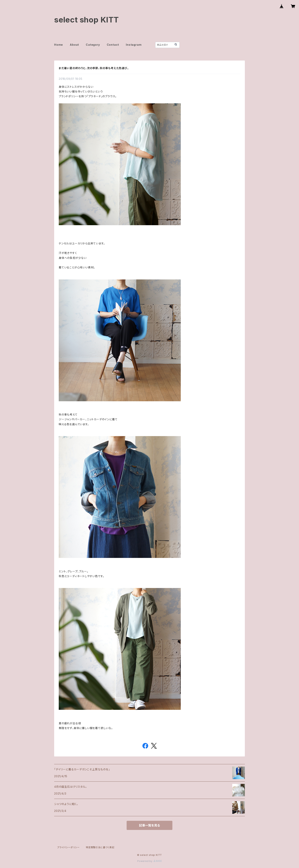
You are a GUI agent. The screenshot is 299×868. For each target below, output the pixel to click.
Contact (113, 45)
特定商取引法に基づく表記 (100, 847)
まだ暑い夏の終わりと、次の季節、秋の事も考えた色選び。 (94, 68)
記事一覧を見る (149, 825)
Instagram (134, 45)
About (74, 45)
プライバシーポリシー (68, 847)
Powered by (149, 861)
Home (59, 45)
